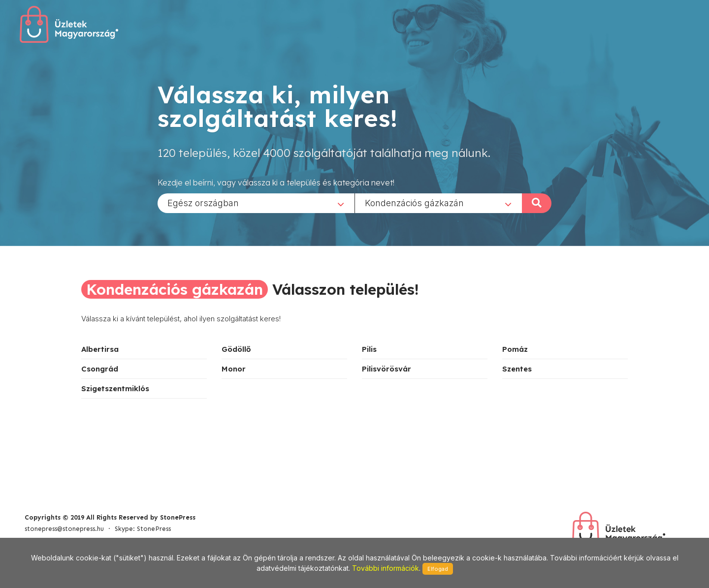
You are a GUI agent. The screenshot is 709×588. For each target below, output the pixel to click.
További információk (386, 568)
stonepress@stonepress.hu (64, 529)
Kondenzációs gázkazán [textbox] (414, 202)
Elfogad (438, 569)
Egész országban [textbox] (203, 202)
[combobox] (256, 203)
